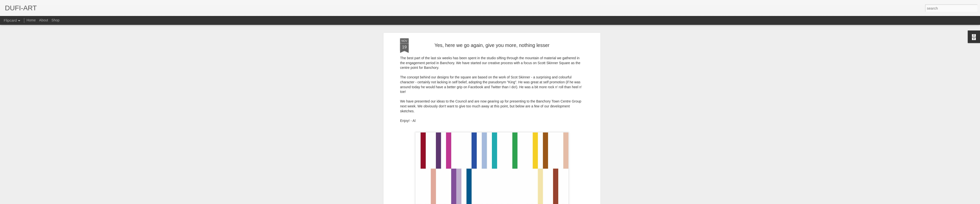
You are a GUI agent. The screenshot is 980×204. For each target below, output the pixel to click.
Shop (55, 20)
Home (31, 20)
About (44, 20)
